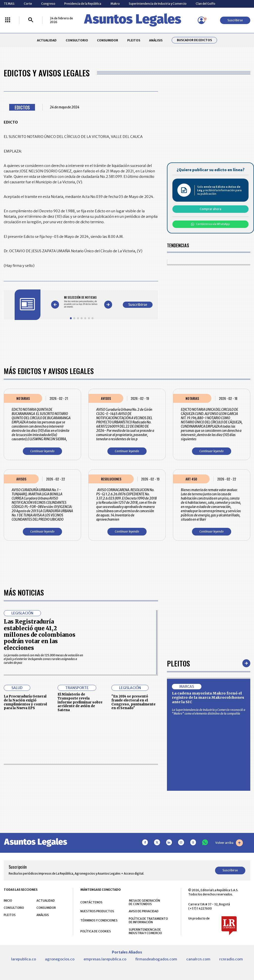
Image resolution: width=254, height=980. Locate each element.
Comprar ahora (210, 209)
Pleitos (178, 663)
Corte (28, 4)
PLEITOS (134, 40)
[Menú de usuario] (201, 20)
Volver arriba (229, 843)
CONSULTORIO (77, 40)
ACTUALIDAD (47, 40)
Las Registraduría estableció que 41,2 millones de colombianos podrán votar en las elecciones (40, 635)
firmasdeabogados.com (156, 959)
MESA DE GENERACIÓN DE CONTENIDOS (144, 902)
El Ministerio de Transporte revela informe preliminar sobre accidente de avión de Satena (80, 702)
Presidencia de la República (83, 4)
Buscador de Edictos (194, 40)
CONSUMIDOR (108, 40)
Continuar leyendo (42, 451)
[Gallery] (82, 302)
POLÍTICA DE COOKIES (96, 931)
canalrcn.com (198, 959)
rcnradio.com (231, 959)
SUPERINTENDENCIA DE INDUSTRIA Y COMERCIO (145, 931)
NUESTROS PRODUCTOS (97, 911)
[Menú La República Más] (8, 20)
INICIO (8, 901)
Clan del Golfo (206, 4)
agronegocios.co (60, 959)
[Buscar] (31, 20)
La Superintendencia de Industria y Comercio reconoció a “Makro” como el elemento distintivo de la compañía (209, 712)
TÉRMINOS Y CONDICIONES (99, 920)
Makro (115, 4)
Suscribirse (235, 20)
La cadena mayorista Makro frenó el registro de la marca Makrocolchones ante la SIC (208, 698)
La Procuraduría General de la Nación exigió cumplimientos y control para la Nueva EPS (25, 702)
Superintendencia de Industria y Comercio (158, 4)
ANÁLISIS (156, 40)
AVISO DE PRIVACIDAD (144, 911)
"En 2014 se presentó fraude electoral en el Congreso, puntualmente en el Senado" (133, 702)
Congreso (48, 4)
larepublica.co (24, 959)
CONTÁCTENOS (91, 902)
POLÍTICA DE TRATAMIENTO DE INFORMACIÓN (148, 920)
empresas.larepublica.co (105, 959)
